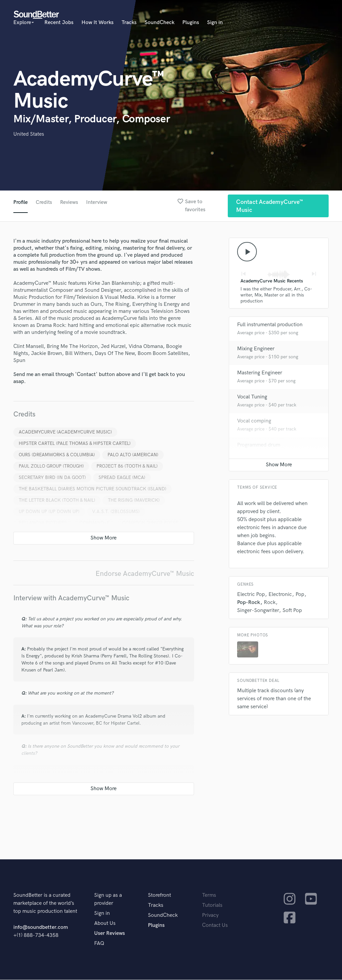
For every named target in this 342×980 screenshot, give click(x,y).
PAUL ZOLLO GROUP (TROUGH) (51, 466)
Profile (21, 202)
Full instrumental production (270, 326)
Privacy (210, 916)
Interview (98, 202)
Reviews (70, 202)
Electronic (280, 595)
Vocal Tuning (252, 398)
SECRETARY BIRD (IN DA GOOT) (52, 478)
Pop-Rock (249, 603)
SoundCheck (159, 23)
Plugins (191, 23)
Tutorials (212, 906)
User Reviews (110, 934)
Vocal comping (254, 422)
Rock (270, 603)
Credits (44, 202)
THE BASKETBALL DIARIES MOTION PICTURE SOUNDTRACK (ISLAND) (93, 489)
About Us (105, 924)
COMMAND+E (95, 523)
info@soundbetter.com (41, 928)
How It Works (98, 23)
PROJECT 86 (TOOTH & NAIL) (127, 466)
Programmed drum (259, 446)
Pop (300, 595)
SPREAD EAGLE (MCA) (122, 478)
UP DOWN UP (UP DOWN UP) (49, 512)
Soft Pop (292, 611)
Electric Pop (251, 595)
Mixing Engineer (256, 350)
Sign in (215, 23)
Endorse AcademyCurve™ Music (145, 574)
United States (29, 134)
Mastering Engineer (260, 374)
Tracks (129, 23)
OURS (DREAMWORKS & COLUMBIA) (57, 455)
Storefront (159, 896)
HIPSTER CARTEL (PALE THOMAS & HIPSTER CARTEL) (75, 444)
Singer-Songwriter (258, 611)
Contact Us (215, 926)
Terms (209, 896)
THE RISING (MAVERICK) (134, 501)
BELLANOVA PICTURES (43, 523)
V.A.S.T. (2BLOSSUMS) (116, 512)
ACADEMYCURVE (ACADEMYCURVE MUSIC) (65, 432)
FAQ (99, 944)
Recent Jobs (59, 23)
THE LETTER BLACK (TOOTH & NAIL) (57, 501)
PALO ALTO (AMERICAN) (133, 455)
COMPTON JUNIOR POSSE (150, 523)
